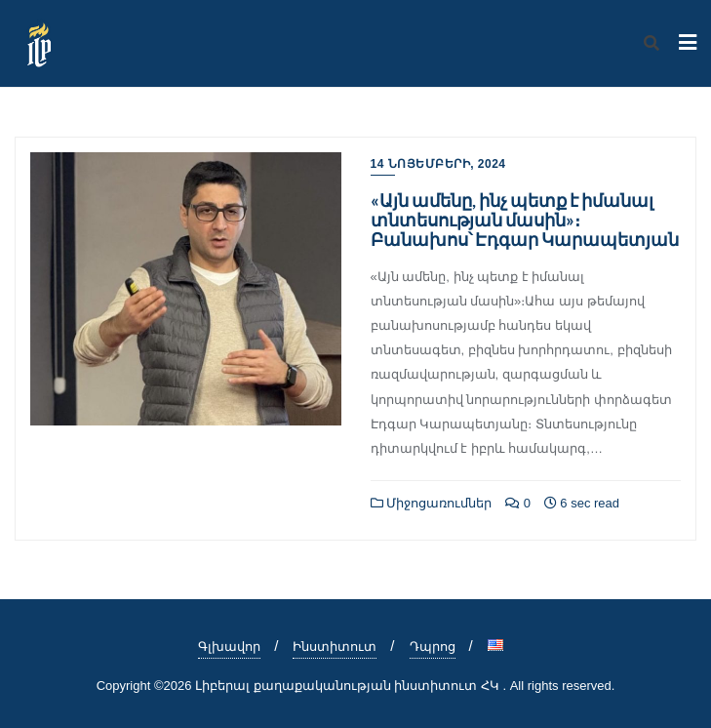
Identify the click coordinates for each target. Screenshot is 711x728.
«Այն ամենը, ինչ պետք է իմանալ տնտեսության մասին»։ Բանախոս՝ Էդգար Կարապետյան (525, 220)
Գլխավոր (229, 647)
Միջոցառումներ (432, 503)
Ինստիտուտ (335, 647)
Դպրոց (433, 647)
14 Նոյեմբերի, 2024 (438, 164)
